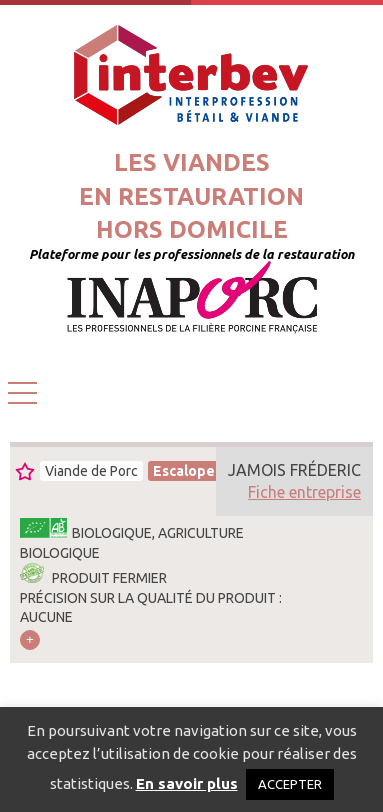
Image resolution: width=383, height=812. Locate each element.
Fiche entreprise (304, 492)
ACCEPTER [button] (290, 784)
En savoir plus (187, 783)
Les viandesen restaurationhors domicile (191, 196)
